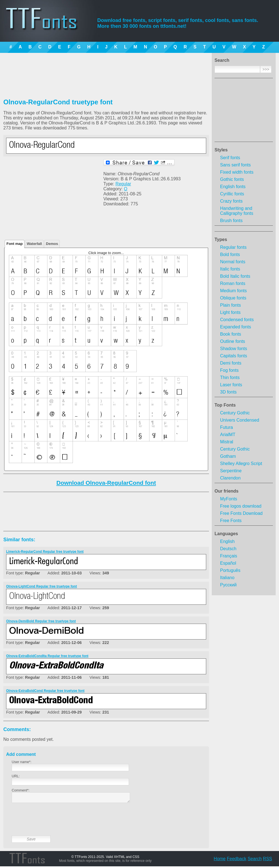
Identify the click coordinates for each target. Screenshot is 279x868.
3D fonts (228, 392)
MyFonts (229, 499)
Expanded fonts (236, 327)
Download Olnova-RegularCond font (106, 483)
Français (229, 556)
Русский (228, 585)
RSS (267, 860)
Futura (226, 427)
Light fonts (230, 312)
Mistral (227, 442)
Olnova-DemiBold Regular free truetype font (41, 621)
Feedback (236, 860)
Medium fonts (233, 291)
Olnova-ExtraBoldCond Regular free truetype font (45, 691)
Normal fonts (233, 262)
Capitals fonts (234, 356)
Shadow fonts (234, 349)
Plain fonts (231, 305)
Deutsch (228, 549)
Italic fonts (230, 269)
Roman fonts (233, 283)
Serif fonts (230, 158)
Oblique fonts (233, 298)
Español (228, 563)
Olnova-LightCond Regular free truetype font (42, 586)
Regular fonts (233, 247)
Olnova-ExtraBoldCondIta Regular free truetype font (47, 656)
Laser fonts (231, 385)
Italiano (227, 578)
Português (230, 570)
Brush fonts (231, 221)
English (227, 541)
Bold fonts (230, 255)
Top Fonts (225, 405)
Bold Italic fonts (235, 276)
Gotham (228, 456)
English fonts (233, 187)
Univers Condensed (240, 420)
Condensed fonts (237, 320)
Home (220, 860)
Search (255, 860)
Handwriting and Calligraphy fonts (237, 211)
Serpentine (231, 471)
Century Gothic (235, 413)
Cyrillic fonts (232, 194)
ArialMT (228, 435)
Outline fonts (233, 341)
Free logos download (241, 506)
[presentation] (54, 823)
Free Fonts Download (241, 513)
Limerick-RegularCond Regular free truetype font (45, 552)
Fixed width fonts (237, 172)
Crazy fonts (231, 201)
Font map (15, 244)
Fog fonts (229, 370)
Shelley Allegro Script (241, 463)
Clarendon (230, 478)
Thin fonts (230, 378)
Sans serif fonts (235, 165)
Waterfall (34, 244)
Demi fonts (231, 363)
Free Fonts (231, 521)
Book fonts (231, 334)
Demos (52, 244)
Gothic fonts (232, 179)
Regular (123, 184)
